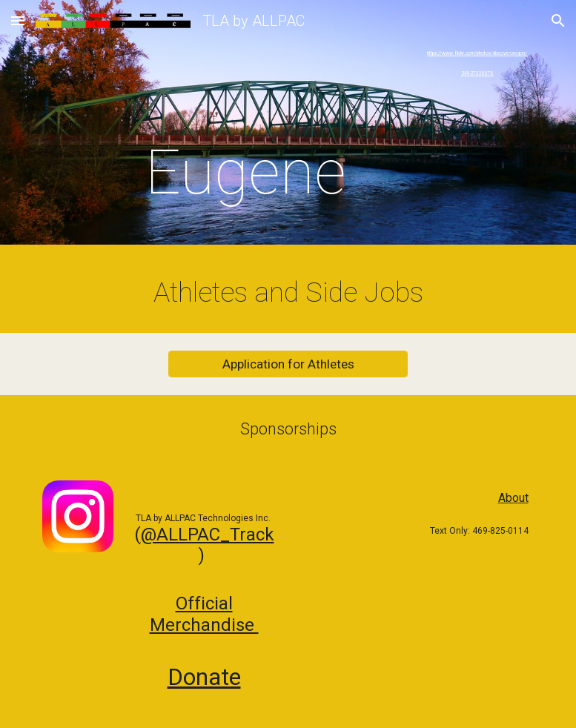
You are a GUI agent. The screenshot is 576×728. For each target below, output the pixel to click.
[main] (246, 126)
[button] (18, 20)
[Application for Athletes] (288, 364)
